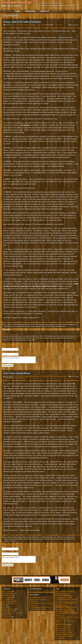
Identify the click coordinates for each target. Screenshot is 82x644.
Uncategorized (7, 617)
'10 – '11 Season (7, 598)
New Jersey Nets (39, 539)
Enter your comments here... (19, 360)
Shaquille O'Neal (61, 326)
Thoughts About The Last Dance (38, 600)
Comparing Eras (29, 376)
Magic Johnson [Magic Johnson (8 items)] (74, 617)
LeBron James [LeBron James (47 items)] (69, 613)
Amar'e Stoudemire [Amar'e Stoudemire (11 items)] (68, 592)
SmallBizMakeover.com (76, 642)
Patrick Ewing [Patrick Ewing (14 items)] (60, 629)
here (19, 110)
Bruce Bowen (22, 324)
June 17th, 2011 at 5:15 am (10, 334)
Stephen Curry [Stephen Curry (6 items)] (71, 635)
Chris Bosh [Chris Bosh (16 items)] (68, 597)
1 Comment (58, 25)
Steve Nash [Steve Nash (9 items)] (58, 637)
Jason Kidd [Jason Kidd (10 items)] (73, 607)
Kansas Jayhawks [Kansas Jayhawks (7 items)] (59, 609)
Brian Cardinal (12, 324)
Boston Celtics (12, 537)
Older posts (8, 570)
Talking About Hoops (59, 376)
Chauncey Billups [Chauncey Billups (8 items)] (60, 598)
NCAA (4, 607)
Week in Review (8, 596)
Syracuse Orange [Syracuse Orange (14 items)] (68, 636)
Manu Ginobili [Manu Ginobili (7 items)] (59, 619)
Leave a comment (20, 378)
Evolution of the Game (42, 376)
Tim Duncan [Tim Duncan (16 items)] (60, 638)
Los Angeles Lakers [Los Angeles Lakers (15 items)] (63, 617)
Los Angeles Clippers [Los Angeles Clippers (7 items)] (60, 615)
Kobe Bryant (22, 326)
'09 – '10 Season (7, 592)
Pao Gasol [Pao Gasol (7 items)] (68, 627)
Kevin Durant (14, 326)
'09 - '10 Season (18, 376)
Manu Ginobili (18, 539)
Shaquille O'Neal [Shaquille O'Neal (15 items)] (62, 634)
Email (3, 352)
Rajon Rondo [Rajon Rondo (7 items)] (69, 631)
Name (3, 347)
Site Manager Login (60, 642)
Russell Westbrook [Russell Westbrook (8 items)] (60, 633)
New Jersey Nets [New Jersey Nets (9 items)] (70, 621)
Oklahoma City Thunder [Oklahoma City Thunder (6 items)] (60, 627)
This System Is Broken (35, 598)
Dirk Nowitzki (40, 324)
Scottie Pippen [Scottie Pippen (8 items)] (69, 633)
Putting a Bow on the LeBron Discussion (22, 22)
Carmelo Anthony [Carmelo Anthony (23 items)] (63, 595)
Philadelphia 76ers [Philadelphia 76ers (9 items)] (60, 631)
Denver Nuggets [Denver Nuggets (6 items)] (66, 601)
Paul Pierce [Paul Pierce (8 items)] (68, 629)
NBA (43, 25)
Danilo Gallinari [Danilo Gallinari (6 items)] (59, 601)
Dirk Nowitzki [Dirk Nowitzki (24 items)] (70, 603)
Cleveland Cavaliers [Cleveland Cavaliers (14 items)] (71, 599)
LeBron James (31, 326)
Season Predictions (9, 594)
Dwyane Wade (49, 324)
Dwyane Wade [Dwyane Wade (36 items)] (63, 607)
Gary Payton (58, 324)
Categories (30, 11)
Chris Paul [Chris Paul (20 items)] (60, 599)
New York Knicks (50, 539)
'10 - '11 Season (18, 25)
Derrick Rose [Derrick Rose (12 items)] (60, 603)
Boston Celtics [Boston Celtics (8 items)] (59, 594)
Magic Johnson (9, 539)
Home (17, 11)
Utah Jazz (13, 541)
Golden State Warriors (34, 537)
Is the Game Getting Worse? (17, 373)
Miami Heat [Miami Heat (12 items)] (66, 619)
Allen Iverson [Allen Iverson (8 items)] (59, 592)
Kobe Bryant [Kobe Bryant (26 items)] (69, 611)
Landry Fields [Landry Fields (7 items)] (58, 613)
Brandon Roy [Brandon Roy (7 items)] (66, 594)
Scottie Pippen (50, 326)
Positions (7, 615)
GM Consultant (7, 603)
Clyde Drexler (31, 324)
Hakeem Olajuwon (68, 324)
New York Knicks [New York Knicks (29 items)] (64, 625)
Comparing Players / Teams (33, 25)
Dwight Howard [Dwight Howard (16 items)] (61, 605)
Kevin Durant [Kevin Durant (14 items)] (68, 609)
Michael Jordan (41, 326)
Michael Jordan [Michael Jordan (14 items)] (61, 621)
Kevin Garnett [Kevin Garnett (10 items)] (59, 611)
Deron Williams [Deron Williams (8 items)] (73, 601)
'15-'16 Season (7, 599)
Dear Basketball (33, 602)
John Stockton (58, 537)
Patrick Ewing (60, 539)
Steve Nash (68, 539)
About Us (45, 11)
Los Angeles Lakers (69, 537)
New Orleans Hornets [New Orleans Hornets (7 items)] (60, 623)
